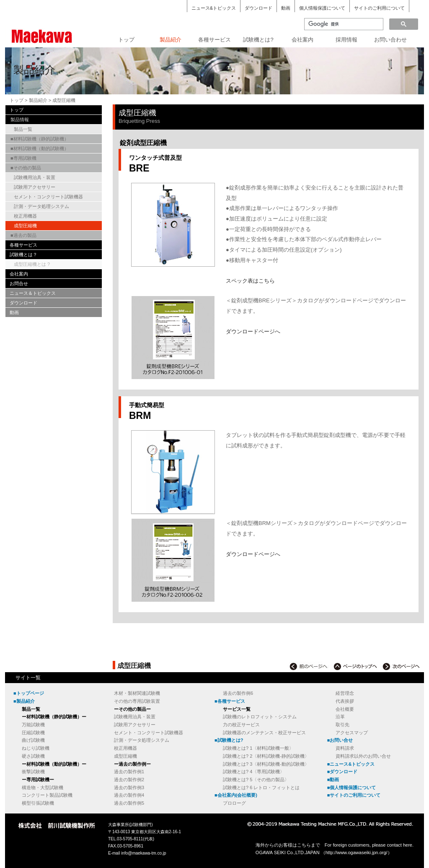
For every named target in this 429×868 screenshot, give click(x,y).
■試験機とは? (229, 740)
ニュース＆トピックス (33, 293)
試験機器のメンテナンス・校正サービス (264, 733)
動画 (286, 8)
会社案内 (302, 40)
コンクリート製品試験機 (47, 795)
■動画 (333, 780)
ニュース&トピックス (214, 8)
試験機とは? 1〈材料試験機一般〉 (258, 748)
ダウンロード (258, 8)
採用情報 (346, 40)
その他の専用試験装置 (137, 701)
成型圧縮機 (25, 226)
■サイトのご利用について (354, 795)
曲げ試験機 (33, 740)
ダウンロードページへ (253, 331)
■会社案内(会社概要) (236, 795)
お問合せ (19, 283)
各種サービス (214, 40)
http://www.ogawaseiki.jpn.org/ (357, 852)
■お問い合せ (340, 740)
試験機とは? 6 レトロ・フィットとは (261, 787)
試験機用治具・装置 (35, 177)
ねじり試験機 (36, 748)
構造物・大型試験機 (43, 787)
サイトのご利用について (379, 8)
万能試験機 (33, 725)
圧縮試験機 (33, 733)
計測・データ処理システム (142, 740)
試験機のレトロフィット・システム (260, 717)
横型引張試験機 (38, 803)
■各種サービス (230, 701)
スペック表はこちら (250, 281)
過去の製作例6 (238, 693)
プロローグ (234, 803)
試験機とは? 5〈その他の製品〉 (256, 780)
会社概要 (345, 709)
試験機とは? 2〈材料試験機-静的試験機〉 (266, 756)
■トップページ (29, 693)
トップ (126, 40)
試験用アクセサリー (35, 187)
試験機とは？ (23, 255)
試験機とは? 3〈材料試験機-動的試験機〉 (266, 764)
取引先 (342, 725)
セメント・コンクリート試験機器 (48, 197)
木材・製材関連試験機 (137, 693)
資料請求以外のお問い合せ (363, 756)
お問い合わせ (390, 40)
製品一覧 (23, 129)
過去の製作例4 (129, 795)
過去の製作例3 (129, 787)
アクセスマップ (352, 733)
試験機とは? (258, 40)
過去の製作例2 (129, 780)
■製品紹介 (24, 701)
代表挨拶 (345, 701)
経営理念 (345, 693)
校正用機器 (25, 216)
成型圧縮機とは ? (32, 264)
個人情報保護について (322, 8)
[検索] (343, 24)
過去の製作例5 (129, 803)
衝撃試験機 (33, 772)
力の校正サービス (241, 725)
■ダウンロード (342, 772)
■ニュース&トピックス (351, 764)
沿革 (340, 717)
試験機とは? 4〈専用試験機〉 (254, 772)
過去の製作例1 (129, 772)
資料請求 (345, 748)
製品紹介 (171, 40)
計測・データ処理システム (41, 206)
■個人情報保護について (352, 787)
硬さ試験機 (33, 756)
